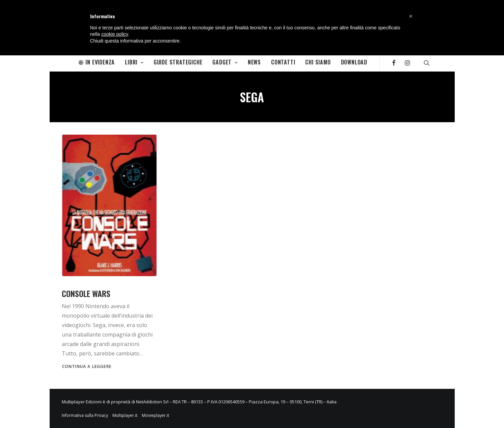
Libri (134, 62)
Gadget (225, 62)
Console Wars (86, 293)
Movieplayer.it (155, 415)
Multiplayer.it (125, 415)
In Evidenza (97, 62)
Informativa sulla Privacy (85, 415)
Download (354, 62)
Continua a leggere (87, 366)
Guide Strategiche (178, 62)
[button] (411, 16)
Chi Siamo (318, 62)
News (254, 62)
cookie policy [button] (115, 34)
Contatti (283, 62)
